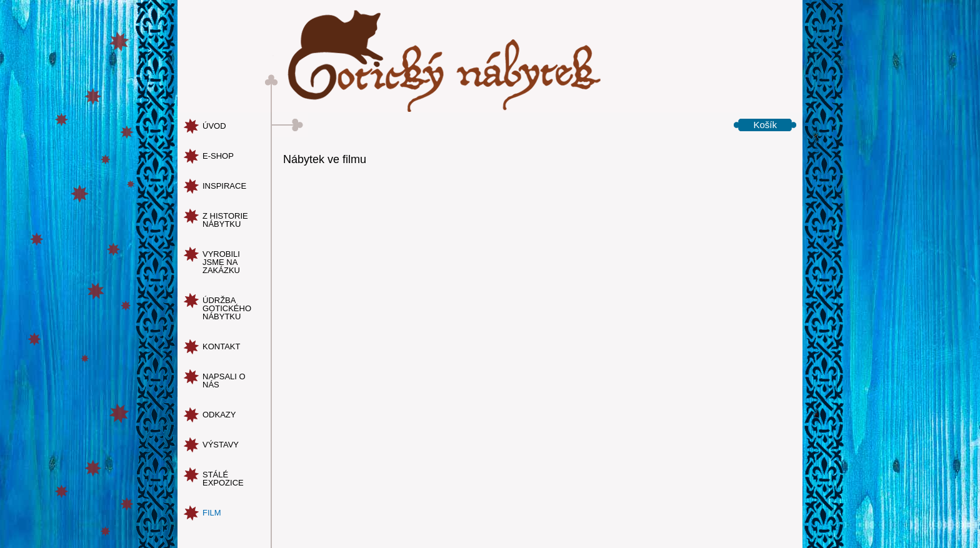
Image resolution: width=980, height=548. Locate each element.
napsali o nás (224, 381)
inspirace (224, 186)
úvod (214, 126)
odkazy (219, 415)
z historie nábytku (225, 220)
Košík (765, 125)
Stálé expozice (223, 479)
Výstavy (221, 445)
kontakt (221, 346)
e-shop (218, 156)
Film (212, 513)
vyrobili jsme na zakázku (221, 262)
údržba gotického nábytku (227, 308)
